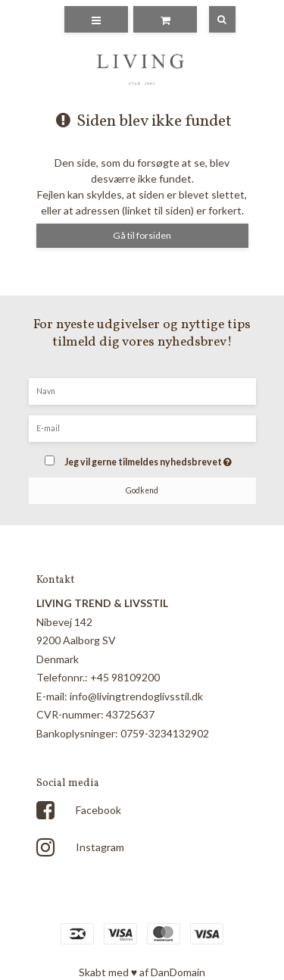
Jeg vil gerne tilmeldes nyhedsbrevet (150, 457)
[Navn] (142, 390)
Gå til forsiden (142, 235)
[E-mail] (142, 427)
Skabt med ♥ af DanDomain (142, 972)
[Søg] (211, 19)
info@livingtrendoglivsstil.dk (136, 696)
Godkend (142, 490)
